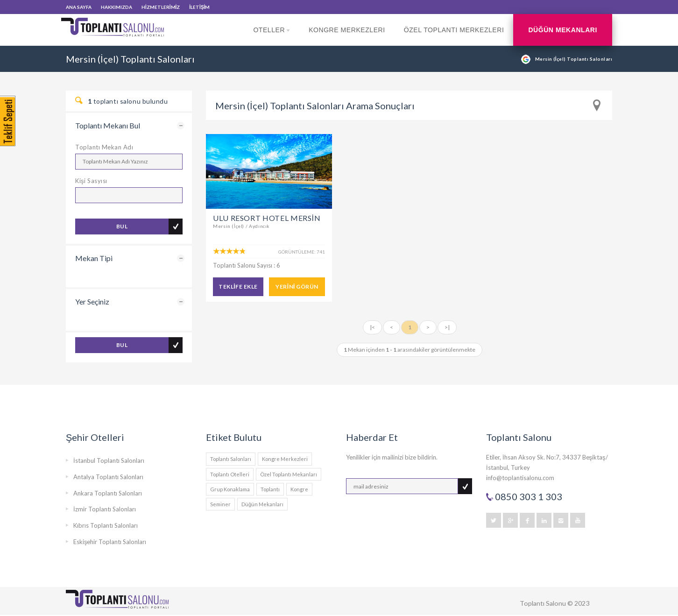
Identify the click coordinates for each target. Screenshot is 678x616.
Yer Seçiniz (92, 301)
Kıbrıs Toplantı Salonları (106, 525)
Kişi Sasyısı (91, 181)
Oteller (272, 36)
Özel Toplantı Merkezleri (454, 30)
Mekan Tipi (94, 258)
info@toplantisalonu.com (520, 478)
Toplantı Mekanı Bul (108, 125)
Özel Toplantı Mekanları (289, 474)
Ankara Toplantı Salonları (108, 493)
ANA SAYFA (79, 7)
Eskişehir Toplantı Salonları (110, 542)
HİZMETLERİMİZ (161, 7)
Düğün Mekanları (563, 30)
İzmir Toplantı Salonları (105, 509)
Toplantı (270, 489)
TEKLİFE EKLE (238, 287)
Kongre (299, 489)
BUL (122, 226)
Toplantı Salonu (543, 603)
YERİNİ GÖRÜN (297, 287)
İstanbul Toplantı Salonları (109, 460)
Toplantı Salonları (231, 459)
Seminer (220, 504)
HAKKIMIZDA (117, 7)
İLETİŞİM (199, 7)
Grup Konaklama (230, 489)
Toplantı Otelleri (230, 474)
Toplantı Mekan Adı (104, 147)
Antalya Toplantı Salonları (108, 477)
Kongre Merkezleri (347, 30)
